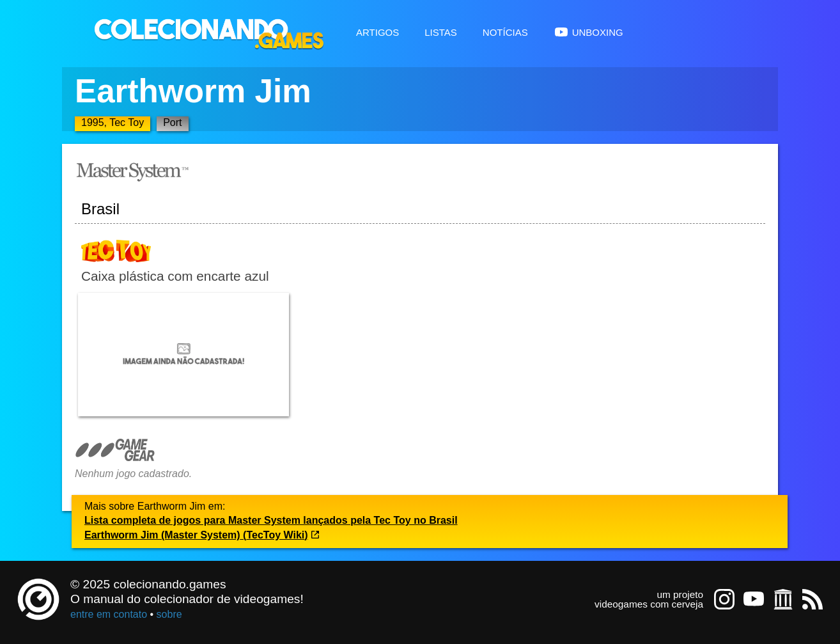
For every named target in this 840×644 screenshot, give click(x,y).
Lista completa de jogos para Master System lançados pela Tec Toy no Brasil (271, 520)
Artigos (377, 31)
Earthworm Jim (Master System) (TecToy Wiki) (202, 535)
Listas (441, 31)
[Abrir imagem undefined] (183, 355)
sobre (169, 614)
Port (172, 122)
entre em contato (109, 614)
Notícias (505, 31)
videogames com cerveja (649, 604)
